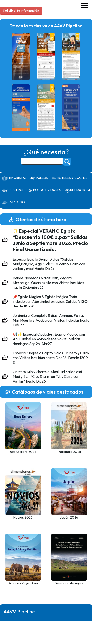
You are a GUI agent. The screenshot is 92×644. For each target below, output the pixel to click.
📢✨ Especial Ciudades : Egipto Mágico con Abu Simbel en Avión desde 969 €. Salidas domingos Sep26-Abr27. (49, 339)
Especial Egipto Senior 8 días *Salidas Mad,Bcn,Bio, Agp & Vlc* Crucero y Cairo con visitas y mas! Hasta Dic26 (49, 264)
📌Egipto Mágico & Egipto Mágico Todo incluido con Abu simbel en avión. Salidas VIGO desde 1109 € (50, 301)
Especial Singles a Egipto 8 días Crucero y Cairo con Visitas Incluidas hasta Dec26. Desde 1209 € (51, 358)
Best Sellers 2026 (23, 452)
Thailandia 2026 (69, 452)
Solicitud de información (21, 11)
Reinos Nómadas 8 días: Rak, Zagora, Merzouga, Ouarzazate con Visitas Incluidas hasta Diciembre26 (48, 283)
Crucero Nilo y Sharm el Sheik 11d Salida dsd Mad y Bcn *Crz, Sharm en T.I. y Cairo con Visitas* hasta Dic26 (47, 376)
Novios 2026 (23, 517)
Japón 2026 (69, 517)
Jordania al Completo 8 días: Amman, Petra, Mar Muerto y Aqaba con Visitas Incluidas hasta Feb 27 (51, 320)
